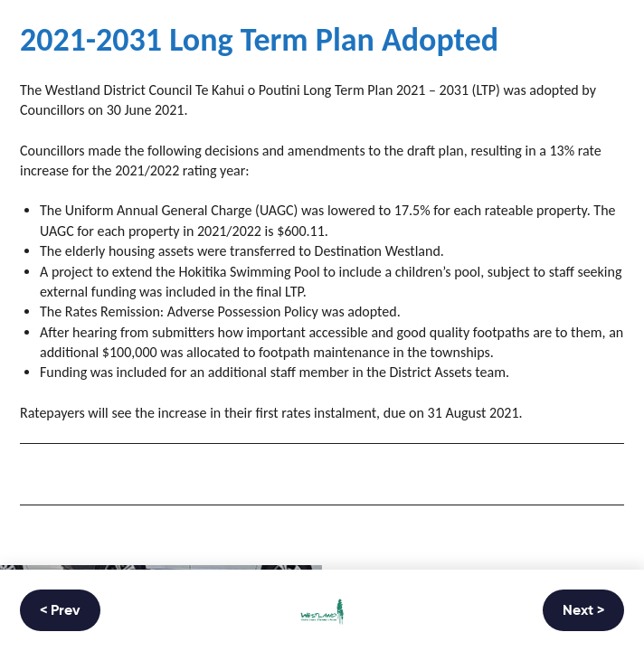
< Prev (60, 611)
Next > (583, 611)
